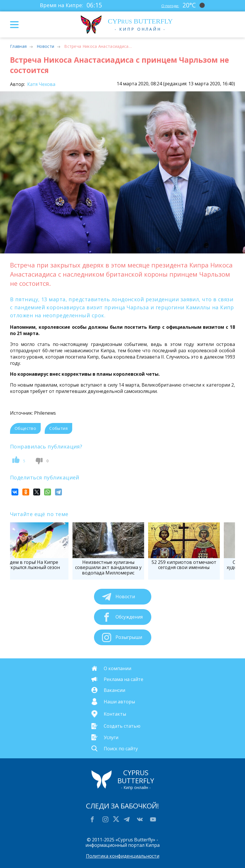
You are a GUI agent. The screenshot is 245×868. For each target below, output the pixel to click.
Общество (25, 428)
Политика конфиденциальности (123, 856)
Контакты (115, 714)
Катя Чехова (41, 84)
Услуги (111, 737)
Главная (18, 46)
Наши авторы (119, 702)
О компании (117, 668)
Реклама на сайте (124, 679)
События (58, 428)
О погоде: (168, 5)
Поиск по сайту (121, 748)
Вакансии (114, 690)
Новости (45, 46)
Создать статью (122, 726)
